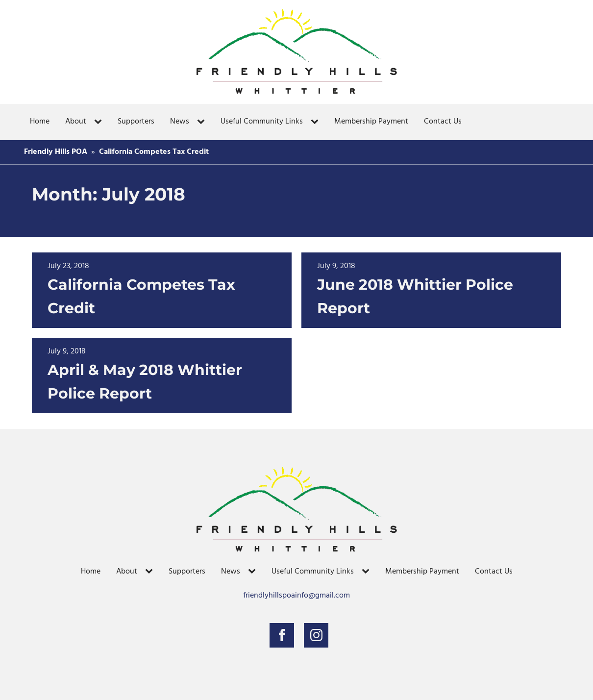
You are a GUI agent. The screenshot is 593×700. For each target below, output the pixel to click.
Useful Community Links (262, 122)
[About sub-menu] (100, 122)
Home (40, 122)
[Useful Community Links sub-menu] (317, 122)
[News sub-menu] (203, 122)
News (180, 122)
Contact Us (443, 122)
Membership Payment (371, 122)
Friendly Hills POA (56, 152)
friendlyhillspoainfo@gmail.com (296, 596)
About (76, 122)
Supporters (136, 122)
